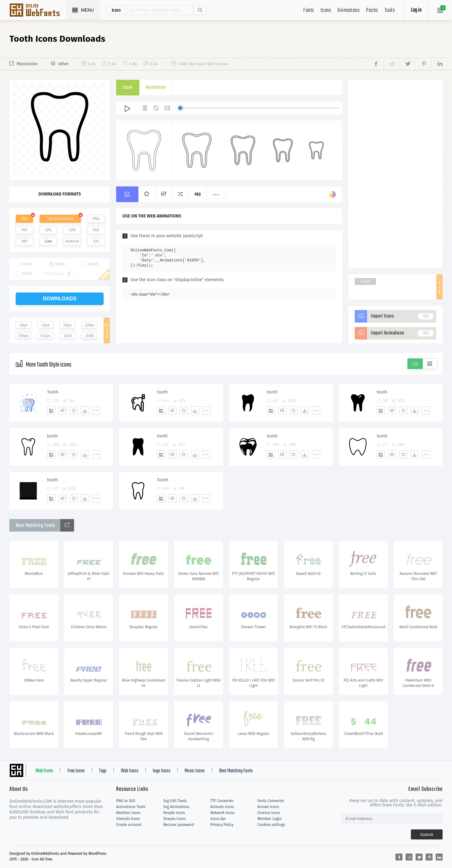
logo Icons (162, 771)
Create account (129, 825)
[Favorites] (74, 410)
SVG (24, 219)
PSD (96, 230)
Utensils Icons (128, 819)
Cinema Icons (269, 813)
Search (200, 10)
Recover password (179, 825)
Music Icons (195, 771)
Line (48, 241)
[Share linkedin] (437, 64)
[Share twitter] (407, 64)
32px (46, 325)
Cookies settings (271, 825)
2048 (90, 336)
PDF (25, 230)
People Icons (174, 813)
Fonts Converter (271, 801)
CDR (72, 230)
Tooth (366, 281)
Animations (349, 11)
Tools (390, 11)
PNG (96, 219)
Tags (103, 771)
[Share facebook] (378, 64)
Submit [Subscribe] (427, 835)
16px (24, 325)
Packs (372, 11)
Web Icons (130, 771)
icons (116, 10)
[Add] (51, 410)
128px (90, 325)
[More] (96, 410)
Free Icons (76, 771)
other (63, 64)
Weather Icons (128, 813)
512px (46, 336)
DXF (24, 241)
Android (72, 241)
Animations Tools (131, 807)
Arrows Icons (268, 807)
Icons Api (218, 819)
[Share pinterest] (423, 64)
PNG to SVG (126, 801)
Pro (198, 195)
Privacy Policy (222, 825)
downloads (60, 299)
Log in (416, 10)
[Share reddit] (391, 64)
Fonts (309, 11)
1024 (68, 336)
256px (24, 336)
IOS (96, 241)
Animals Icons (222, 807)
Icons (326, 11)
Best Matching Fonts (236, 771)
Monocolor (27, 64)
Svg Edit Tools (175, 801)
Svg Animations (176, 807)
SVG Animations (60, 219)
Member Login (269, 819)
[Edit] (62, 410)
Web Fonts (44, 771)
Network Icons (222, 813)
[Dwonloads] (85, 410)
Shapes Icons (174, 819)
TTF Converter (222, 801)
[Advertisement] (395, 174)
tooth (162, 392)
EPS (48, 230)
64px (67, 325)
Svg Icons (38, 11)
